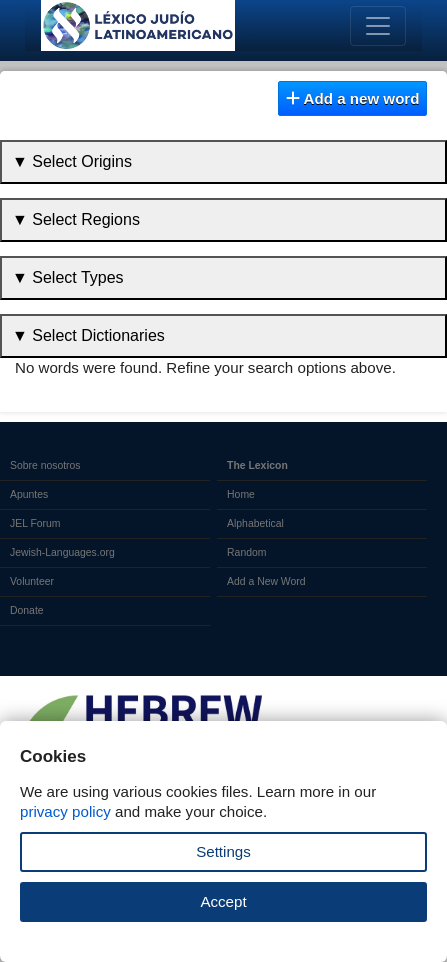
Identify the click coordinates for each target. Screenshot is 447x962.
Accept (223, 901)
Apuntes (29, 494)
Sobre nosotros (45, 465)
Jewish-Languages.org (62, 552)
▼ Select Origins (72, 161)
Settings (223, 851)
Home (241, 494)
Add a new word (353, 98)
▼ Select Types (68, 277)
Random (246, 552)
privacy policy (65, 811)
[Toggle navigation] (378, 26)
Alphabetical (255, 523)
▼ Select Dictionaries (88, 335)
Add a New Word (266, 581)
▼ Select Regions (76, 219)
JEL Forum (35, 523)
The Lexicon (257, 465)
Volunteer (32, 581)
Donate (27, 610)
